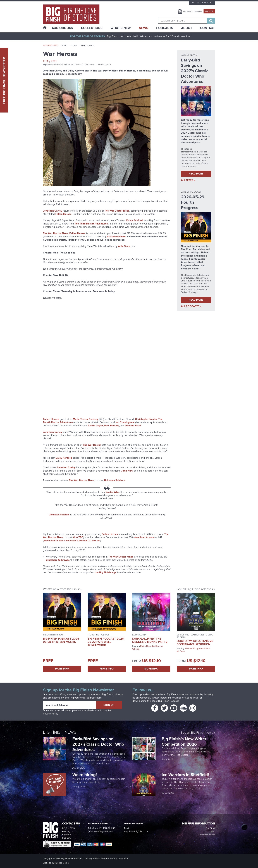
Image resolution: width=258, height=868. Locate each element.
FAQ (213, 831)
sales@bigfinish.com (103, 831)
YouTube (177, 698)
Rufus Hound (147, 646)
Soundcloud (192, 698)
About (187, 28)
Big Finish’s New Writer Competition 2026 (184, 742)
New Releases (56, 64)
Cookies (104, 859)
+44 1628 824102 (107, 828)
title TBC (78, 537)
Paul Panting (112, 426)
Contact (207, 28)
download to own (144, 537)
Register (207, 2)
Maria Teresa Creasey (86, 419)
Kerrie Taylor (96, 426)
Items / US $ (193, 11)
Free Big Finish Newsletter (4, 80)
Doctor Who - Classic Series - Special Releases (195, 636)
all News (187, 180)
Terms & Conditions (119, 859)
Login (195, 2)
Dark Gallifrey (139, 635)
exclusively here (116, 237)
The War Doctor (92, 445)
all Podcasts (190, 306)
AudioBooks (62, 28)
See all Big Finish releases (195, 589)
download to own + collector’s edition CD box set (72, 541)
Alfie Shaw (124, 246)
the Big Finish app (105, 572)
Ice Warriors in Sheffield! (186, 775)
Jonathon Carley (52, 211)
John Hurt (127, 471)
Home (64, 45)
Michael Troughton (194, 648)
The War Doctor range (121, 557)
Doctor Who (112, 492)
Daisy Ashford (134, 220)
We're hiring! (85, 775)
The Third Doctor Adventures (91, 224)
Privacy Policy (51, 714)
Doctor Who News (73, 64)
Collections (92, 28)
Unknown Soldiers (114, 480)
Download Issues (207, 835)
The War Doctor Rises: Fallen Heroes (64, 233)
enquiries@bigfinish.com (136, 831)
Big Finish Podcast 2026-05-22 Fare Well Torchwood (106, 642)
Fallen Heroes (63, 214)
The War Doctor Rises (117, 211)
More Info (62, 669)
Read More (196, 174)
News (144, 28)
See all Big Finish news (197, 733)
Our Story (210, 828)
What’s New (121, 28)
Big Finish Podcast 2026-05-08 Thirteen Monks (62, 640)
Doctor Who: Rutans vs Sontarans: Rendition (195, 643)
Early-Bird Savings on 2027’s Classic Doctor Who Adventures (98, 744)
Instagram (165, 698)
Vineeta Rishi (133, 426)
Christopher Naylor (146, 419)
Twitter (155, 698)
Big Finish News (60, 732)
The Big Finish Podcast (54, 635)
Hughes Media (62, 863)
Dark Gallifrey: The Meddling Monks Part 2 (150, 640)
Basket (209, 11)
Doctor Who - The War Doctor (97, 64)
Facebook (145, 698)
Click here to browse (58, 560)
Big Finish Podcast (168, 701)
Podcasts (165, 28)
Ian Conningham (125, 422)
